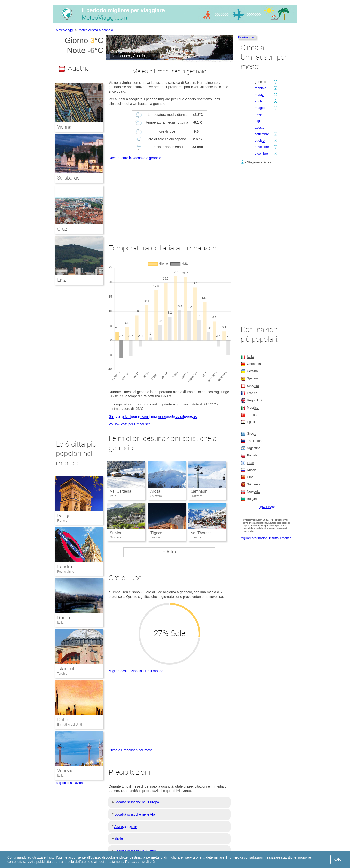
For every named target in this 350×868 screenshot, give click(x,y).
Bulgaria (253, 499)
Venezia (65, 771)
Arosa (155, 491)
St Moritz (118, 533)
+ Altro (169, 552)
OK (338, 859)
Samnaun (199, 491)
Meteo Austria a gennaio (96, 30)
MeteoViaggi (65, 30)
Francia (62, 520)
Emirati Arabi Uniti (70, 725)
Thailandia (254, 441)
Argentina (254, 448)
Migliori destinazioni (70, 783)
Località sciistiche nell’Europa (137, 802)
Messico (253, 408)
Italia (60, 623)
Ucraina (252, 371)
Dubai (63, 720)
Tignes (156, 533)
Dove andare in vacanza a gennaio (135, 158)
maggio (260, 108)
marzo (259, 95)
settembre (262, 134)
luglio (259, 121)
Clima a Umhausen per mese (131, 750)
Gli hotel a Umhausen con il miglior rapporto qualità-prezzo (153, 416)
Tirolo (119, 839)
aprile (259, 101)
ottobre (260, 141)
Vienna (64, 127)
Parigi (63, 516)
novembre (262, 147)
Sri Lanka (254, 484)
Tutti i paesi (267, 507)
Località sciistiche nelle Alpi (135, 814)
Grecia (252, 434)
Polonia (252, 455)
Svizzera (253, 386)
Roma (64, 618)
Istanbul (66, 669)
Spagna (252, 378)
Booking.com (247, 37)
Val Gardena (120, 491)
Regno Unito (66, 572)
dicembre (261, 153)
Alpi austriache (125, 826)
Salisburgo (68, 178)
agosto (260, 127)
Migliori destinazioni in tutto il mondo (136, 671)
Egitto (251, 422)
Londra (65, 567)
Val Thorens (201, 533)
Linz (61, 280)
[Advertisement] (169, 198)
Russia (252, 470)
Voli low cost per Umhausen (130, 424)
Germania (254, 364)
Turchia (62, 674)
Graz (62, 229)
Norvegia (253, 492)
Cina (250, 477)
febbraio (261, 88)
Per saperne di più (140, 862)
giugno (260, 114)
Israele (252, 463)
